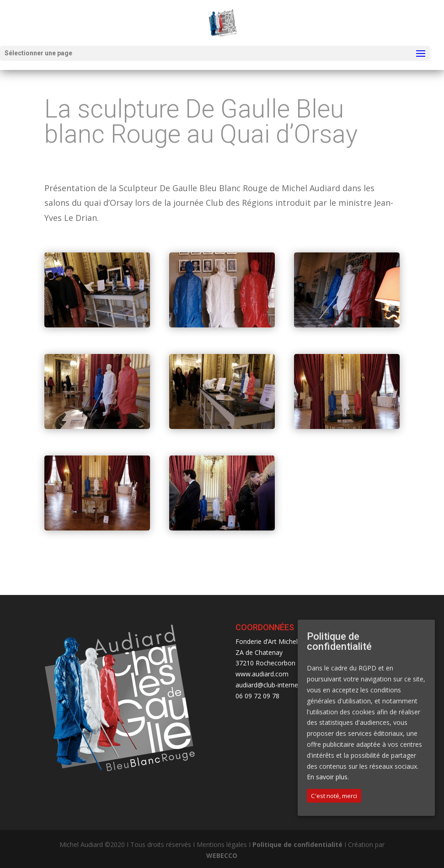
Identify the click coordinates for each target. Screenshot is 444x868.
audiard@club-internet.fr (271, 685)
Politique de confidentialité (297, 844)
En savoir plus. (328, 777)
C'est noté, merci (334, 796)
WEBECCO (222, 855)
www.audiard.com (262, 674)
